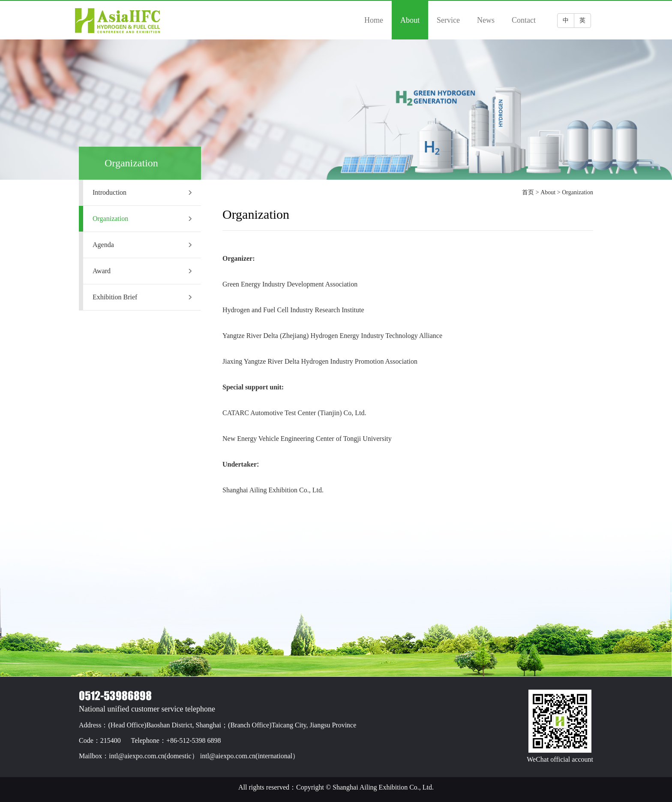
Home (374, 20)
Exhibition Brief (142, 297)
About (410, 20)
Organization (142, 219)
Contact (524, 20)
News (486, 20)
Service (448, 20)
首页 (528, 192)
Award (142, 271)
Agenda (142, 245)
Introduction (142, 192)
